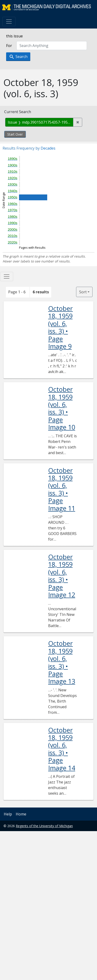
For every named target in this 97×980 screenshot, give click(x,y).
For (9, 46)
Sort (83, 292)
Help (8, 814)
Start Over (15, 134)
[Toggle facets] (7, 276)
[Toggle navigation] (9, 22)
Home (21, 814)
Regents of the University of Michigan (44, 826)
